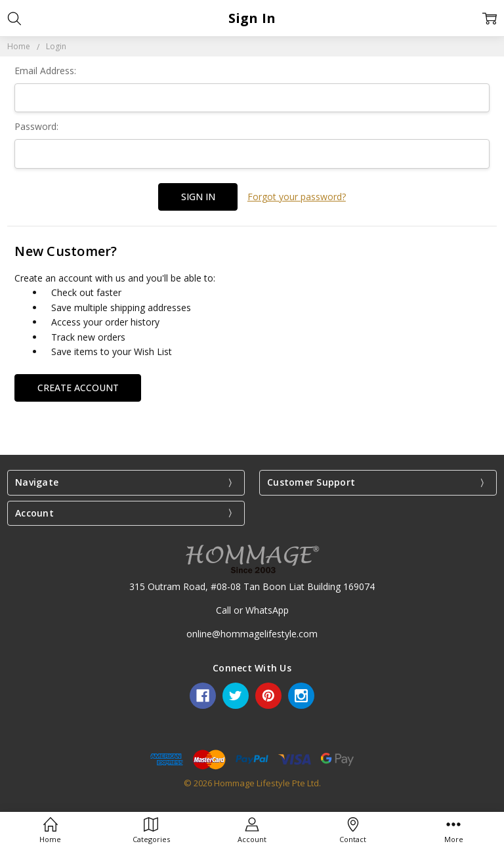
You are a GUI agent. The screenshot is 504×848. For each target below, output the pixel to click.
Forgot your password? (297, 197)
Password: (36, 126)
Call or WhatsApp (252, 609)
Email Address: (45, 71)
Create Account (78, 387)
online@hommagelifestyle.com (252, 634)
